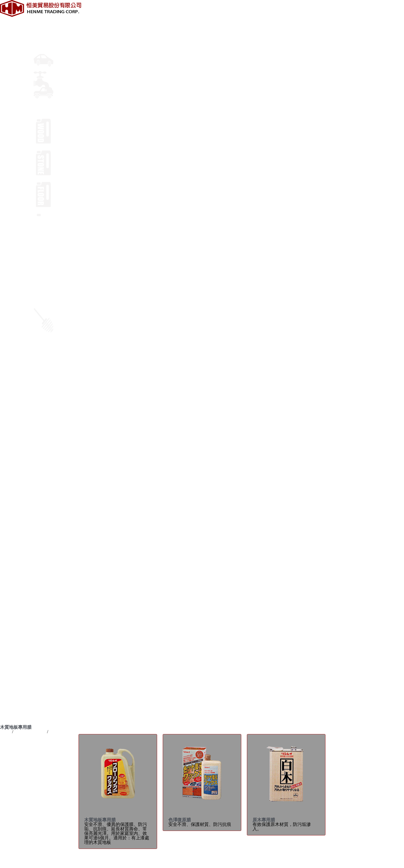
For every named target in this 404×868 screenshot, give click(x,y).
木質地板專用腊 (16, 655)
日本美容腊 (11, 471)
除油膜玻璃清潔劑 (18, 619)
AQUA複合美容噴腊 (20, 556)
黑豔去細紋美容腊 (18, 552)
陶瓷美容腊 (11, 485)
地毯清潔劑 (11, 669)
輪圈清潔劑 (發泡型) (20, 583)
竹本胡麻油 (11, 714)
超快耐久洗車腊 (16, 628)
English (7, 413)
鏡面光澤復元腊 (16, 476)
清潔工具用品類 (16, 682)
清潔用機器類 (13, 687)
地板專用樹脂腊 (16, 664)
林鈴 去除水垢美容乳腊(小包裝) (31, 516)
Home (5, 732)
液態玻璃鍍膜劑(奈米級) (24, 538)
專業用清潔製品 (49, 114)
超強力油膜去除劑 (18, 615)
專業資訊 (43, 32)
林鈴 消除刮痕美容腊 (21, 494)
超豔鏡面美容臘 (16, 489)
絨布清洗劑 (11, 606)
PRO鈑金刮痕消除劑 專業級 (27, 520)
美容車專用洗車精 (18, 633)
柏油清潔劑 (11, 574)
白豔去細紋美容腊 (18, 547)
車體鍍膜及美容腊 (52, 37)
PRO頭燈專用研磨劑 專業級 (27, 525)
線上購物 (43, 386)
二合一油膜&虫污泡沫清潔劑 (29, 624)
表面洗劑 (9, 673)
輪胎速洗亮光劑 (16, 579)
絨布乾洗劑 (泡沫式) (20, 601)
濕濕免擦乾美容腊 (18, 507)
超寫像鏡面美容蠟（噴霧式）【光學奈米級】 (45, 480)
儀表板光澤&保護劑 (20, 592)
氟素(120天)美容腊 (18, 458)
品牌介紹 (43, 28)
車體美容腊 (11, 449)
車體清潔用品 (13, 570)
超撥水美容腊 (13, 534)
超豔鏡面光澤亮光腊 (20, 543)
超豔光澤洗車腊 (16, 637)
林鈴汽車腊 (11, 709)
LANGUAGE (12, 408)
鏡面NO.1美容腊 (16, 462)
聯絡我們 (43, 381)
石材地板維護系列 (18, 660)
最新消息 (43, 23)
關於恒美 (43, 19)
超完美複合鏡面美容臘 (22, 503)
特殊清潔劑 (11, 678)
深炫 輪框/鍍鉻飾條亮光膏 (26, 597)
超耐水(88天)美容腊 (19, 467)
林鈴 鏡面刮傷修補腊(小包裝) (29, 512)
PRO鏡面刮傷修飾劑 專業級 (27, 529)
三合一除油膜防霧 (18, 610)
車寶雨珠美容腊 (16, 453)
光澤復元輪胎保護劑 (20, 588)
